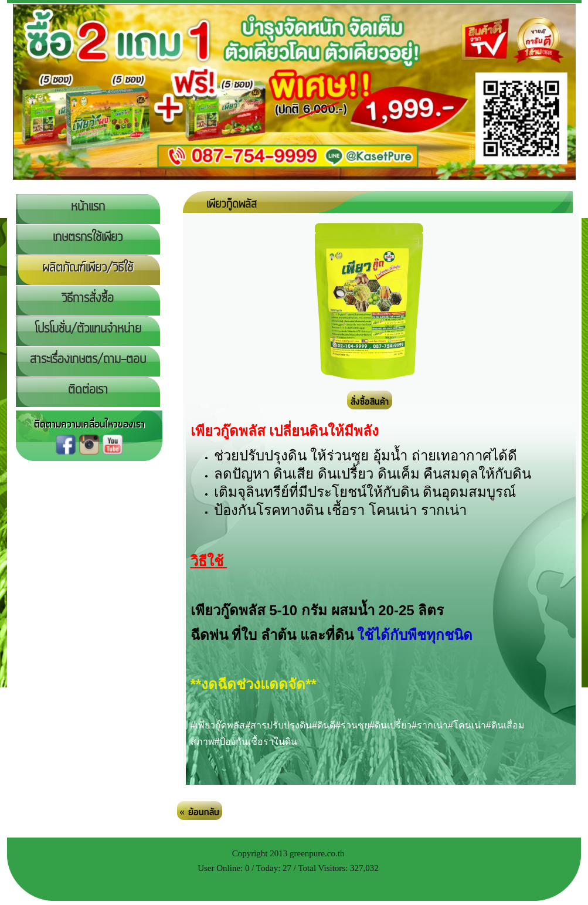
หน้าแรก (88, 207)
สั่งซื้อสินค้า (370, 402)
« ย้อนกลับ (199, 812)
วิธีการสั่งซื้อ (88, 299)
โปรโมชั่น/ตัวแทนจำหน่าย (88, 329)
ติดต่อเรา (88, 390)
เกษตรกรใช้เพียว (88, 238)
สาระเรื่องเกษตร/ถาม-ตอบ (88, 360)
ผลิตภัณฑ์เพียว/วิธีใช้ (88, 268)
